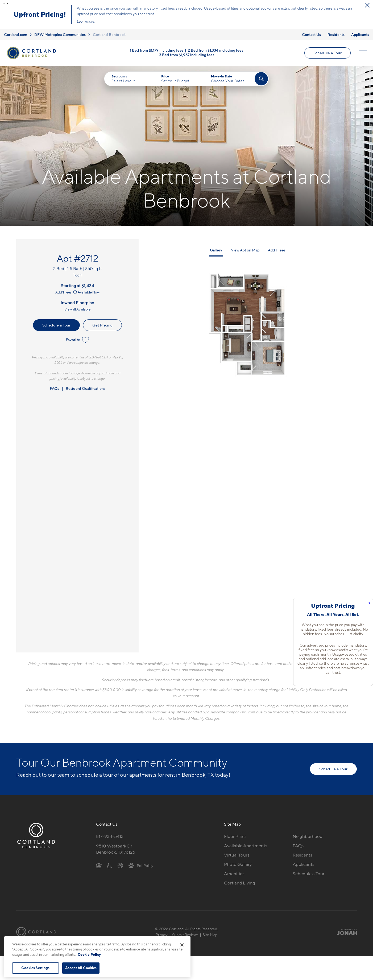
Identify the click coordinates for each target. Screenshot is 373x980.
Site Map (210, 935)
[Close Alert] (46, 5)
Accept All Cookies (81, 968)
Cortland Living (240, 883)
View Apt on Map (245, 250)
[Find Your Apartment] (261, 79)
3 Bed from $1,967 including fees (187, 55)
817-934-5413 (110, 836)
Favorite (78, 340)
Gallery (216, 250)
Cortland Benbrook (109, 34)
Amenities (234, 873)
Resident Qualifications (86, 388)
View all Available (77, 309)
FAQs (54, 388)
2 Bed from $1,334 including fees (215, 50)
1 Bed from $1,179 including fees (157, 50)
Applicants (360, 34)
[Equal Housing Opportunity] (99, 865)
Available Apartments (246, 846)
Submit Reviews (185, 935)
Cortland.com (16, 34)
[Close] (182, 945)
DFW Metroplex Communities (60, 34)
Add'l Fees (67, 292)
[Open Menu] (363, 53)
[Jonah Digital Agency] (344, 932)
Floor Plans (235, 836)
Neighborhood (308, 836)
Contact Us (311, 34)
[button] (4, 3)
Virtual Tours (237, 855)
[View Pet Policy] (141, 865)
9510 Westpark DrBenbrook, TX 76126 (116, 849)
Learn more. (138, 21)
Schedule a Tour (328, 53)
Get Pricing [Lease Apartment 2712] (102, 325)
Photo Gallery (238, 864)
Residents (336, 34)
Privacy (162, 935)
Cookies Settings (35, 968)
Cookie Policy (89, 954)
